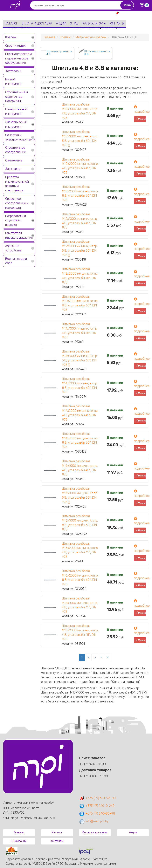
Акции (61, 23)
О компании (19, 841)
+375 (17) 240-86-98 (97, 813)
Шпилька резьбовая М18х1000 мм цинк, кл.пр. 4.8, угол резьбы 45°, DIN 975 (80, 605)
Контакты (117, 23)
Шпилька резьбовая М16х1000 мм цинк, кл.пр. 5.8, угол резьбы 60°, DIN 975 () (80, 495)
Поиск (127, 5)
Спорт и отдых (15, 46)
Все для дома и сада (16, 261)
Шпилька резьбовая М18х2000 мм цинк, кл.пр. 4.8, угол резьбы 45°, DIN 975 (80, 632)
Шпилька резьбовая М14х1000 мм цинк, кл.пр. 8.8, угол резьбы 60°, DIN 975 (80, 386)
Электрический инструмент (16, 124)
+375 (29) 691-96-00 (97, 798)
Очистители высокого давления (19, 235)
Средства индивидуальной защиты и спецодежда (17, 184)
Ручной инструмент (14, 82)
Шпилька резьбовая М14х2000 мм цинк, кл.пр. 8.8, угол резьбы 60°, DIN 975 (80, 441)
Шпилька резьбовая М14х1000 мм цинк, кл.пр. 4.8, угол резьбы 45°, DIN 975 (80, 331)
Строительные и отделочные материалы (17, 97)
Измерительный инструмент (16, 112)
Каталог (11, 23)
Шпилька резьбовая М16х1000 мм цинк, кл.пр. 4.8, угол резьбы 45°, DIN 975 (80, 468)
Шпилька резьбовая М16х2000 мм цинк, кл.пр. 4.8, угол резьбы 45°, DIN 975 (80, 550)
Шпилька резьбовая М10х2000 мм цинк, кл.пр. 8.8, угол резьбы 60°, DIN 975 (80, 194)
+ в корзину (141, 119)
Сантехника (14, 160)
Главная (49, 37)
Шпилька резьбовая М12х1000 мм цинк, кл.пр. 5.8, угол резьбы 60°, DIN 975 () (80, 248)
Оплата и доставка (37, 23)
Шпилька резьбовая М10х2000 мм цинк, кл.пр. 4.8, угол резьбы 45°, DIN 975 (80, 166)
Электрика (13, 169)
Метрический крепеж (91, 37)
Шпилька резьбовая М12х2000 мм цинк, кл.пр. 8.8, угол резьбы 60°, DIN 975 (80, 303)
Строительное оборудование (16, 150)
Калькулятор (94, 23)
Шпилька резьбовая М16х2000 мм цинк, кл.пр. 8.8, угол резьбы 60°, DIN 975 (80, 578)
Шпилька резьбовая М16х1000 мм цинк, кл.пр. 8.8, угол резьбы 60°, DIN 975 (80, 523)
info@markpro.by (94, 821)
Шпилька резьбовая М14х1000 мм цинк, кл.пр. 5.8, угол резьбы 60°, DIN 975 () (80, 358)
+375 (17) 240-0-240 (97, 806)
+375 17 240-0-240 (135, 17)
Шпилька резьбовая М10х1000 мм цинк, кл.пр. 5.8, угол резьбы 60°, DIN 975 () (80, 139)
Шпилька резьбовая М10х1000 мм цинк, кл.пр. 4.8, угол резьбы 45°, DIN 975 (80, 111)
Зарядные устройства (13, 248)
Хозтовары (13, 71)
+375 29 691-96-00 (135, 13)
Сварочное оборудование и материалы (17, 203)
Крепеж (11, 37)
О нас (74, 23)
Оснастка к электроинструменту (20, 137)
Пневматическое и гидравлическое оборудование (18, 58)
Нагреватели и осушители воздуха (16, 220)
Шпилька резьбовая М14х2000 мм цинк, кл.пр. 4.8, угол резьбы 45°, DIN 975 (80, 413)
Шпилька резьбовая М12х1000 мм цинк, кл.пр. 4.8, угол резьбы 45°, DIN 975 (80, 221)
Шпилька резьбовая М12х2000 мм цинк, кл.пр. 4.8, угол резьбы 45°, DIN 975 (80, 276)
